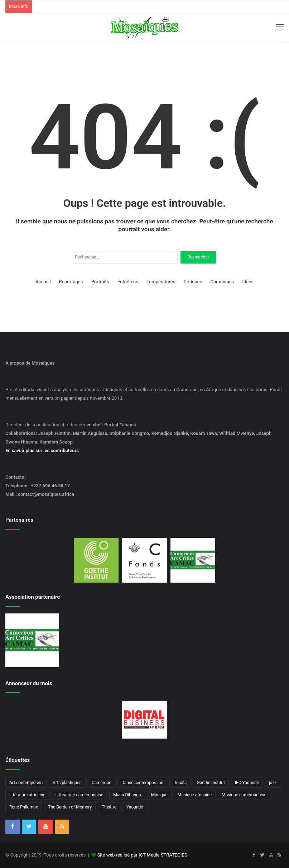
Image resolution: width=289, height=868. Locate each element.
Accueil (43, 282)
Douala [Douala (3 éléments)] (180, 783)
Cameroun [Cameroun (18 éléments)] (102, 783)
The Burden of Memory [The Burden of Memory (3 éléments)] (70, 807)
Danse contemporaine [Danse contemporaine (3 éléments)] (142, 783)
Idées (248, 282)
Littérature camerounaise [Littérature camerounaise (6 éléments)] (80, 795)
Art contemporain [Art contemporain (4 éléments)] (26, 783)
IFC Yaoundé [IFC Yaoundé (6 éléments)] (247, 783)
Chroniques (222, 282)
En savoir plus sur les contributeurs (42, 450)
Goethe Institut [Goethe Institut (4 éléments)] (211, 783)
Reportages (71, 282)
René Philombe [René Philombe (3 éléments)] (24, 807)
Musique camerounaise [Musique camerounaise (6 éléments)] (244, 795)
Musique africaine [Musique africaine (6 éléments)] (195, 795)
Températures (161, 282)
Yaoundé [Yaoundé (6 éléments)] (135, 807)
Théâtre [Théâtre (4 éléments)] (109, 807)
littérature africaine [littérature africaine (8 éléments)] (27, 795)
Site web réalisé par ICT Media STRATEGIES (142, 855)
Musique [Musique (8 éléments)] (159, 795)
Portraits (100, 282)
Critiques (193, 282)
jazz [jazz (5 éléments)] (273, 783)
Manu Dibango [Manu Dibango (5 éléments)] (127, 795)
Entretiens (128, 282)
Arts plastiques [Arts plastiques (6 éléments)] (67, 783)
